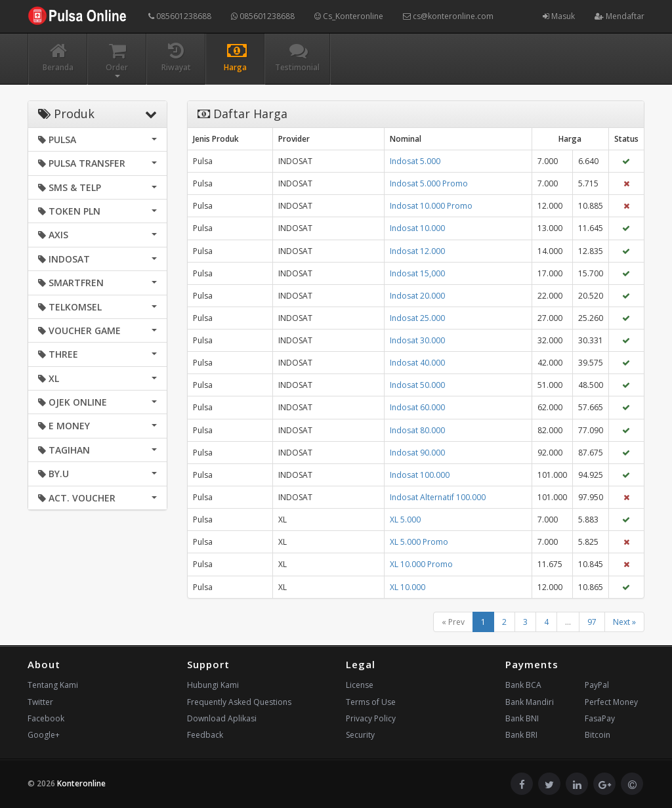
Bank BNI (522, 718)
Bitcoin (598, 735)
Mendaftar (619, 16)
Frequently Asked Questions (239, 702)
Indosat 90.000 (417, 453)
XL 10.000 (408, 587)
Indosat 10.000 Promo (431, 206)
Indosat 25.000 (417, 318)
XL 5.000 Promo (419, 542)
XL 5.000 (405, 520)
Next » (624, 622)
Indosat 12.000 (417, 251)
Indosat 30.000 (417, 340)
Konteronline (81, 783)
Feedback (205, 735)
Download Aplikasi (222, 718)
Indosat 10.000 (417, 228)
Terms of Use (371, 702)
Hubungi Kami (213, 685)
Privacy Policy (371, 718)
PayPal (597, 685)
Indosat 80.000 (417, 430)
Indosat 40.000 (417, 363)
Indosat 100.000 (420, 475)
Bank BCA (523, 685)
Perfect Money (611, 702)
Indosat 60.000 (417, 407)
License (360, 685)
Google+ (44, 735)
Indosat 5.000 (415, 161)
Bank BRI (521, 735)
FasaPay (600, 718)
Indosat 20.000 (417, 296)
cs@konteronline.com (448, 16)
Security (360, 735)
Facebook (46, 718)
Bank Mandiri (530, 702)
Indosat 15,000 (417, 273)
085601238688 (180, 16)
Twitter (40, 702)
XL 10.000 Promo (421, 564)
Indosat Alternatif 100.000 (438, 497)
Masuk (559, 16)
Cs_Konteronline (349, 16)
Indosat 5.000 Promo (429, 183)
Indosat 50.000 (417, 385)
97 (592, 622)
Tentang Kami (53, 685)
